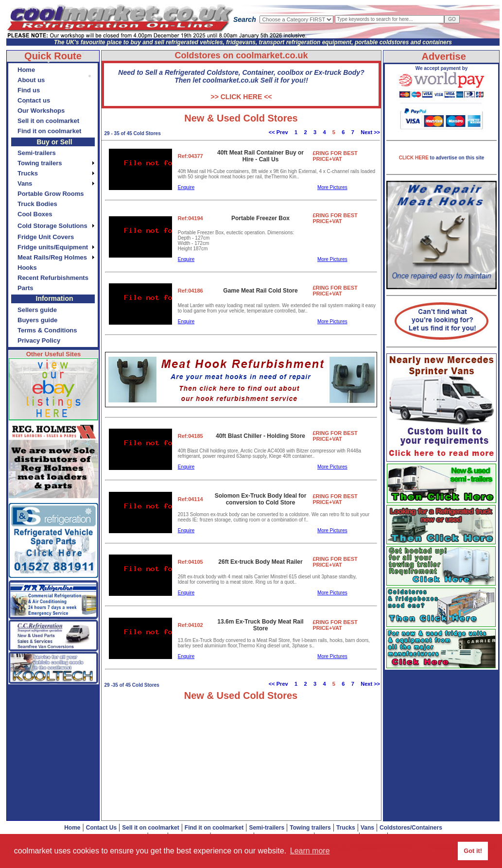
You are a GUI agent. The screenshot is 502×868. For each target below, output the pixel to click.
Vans (367, 828)
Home (72, 828)
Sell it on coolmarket (150, 828)
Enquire (186, 187)
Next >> (370, 132)
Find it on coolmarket (214, 828)
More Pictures (332, 187)
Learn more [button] (310, 851)
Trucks (346, 828)
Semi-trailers (267, 828)
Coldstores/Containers (411, 828)
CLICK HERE (415, 158)
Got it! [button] (473, 851)
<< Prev (278, 132)
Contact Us (101, 828)
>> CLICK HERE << (241, 97)
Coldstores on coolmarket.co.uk (241, 55)
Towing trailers (310, 828)
